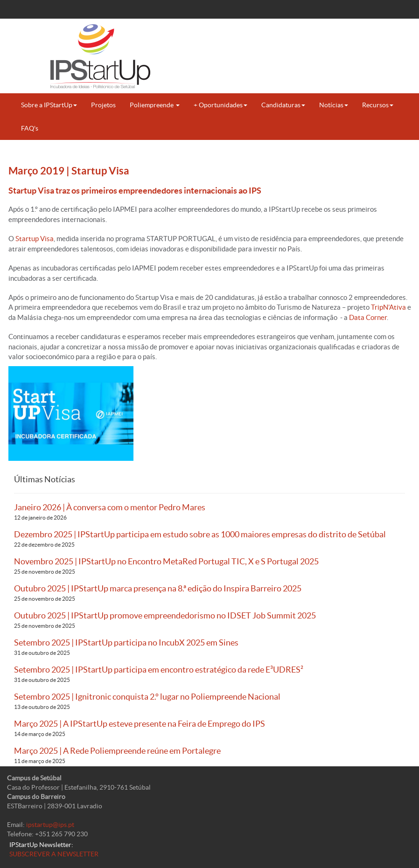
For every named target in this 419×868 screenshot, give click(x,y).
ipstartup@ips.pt (50, 825)
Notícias (334, 105)
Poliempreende (155, 105)
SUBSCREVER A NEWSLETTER (54, 854)
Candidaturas (283, 105)
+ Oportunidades (220, 105)
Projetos (103, 105)
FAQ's (30, 128)
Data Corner (368, 317)
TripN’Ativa (388, 307)
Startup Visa (35, 239)
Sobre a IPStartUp (49, 105)
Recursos (378, 105)
